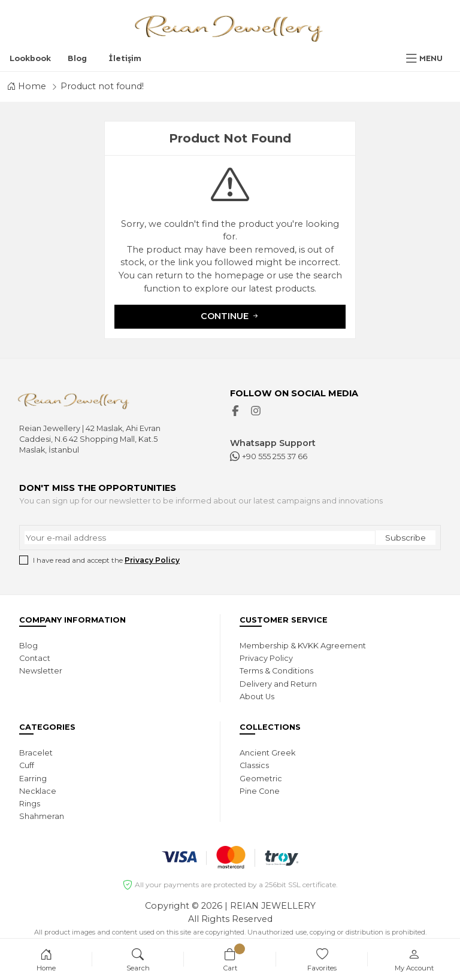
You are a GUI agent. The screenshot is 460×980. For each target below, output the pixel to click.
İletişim (125, 58)
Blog (77, 58)
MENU (431, 58)
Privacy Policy (152, 560)
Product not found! (102, 86)
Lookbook (30, 58)
